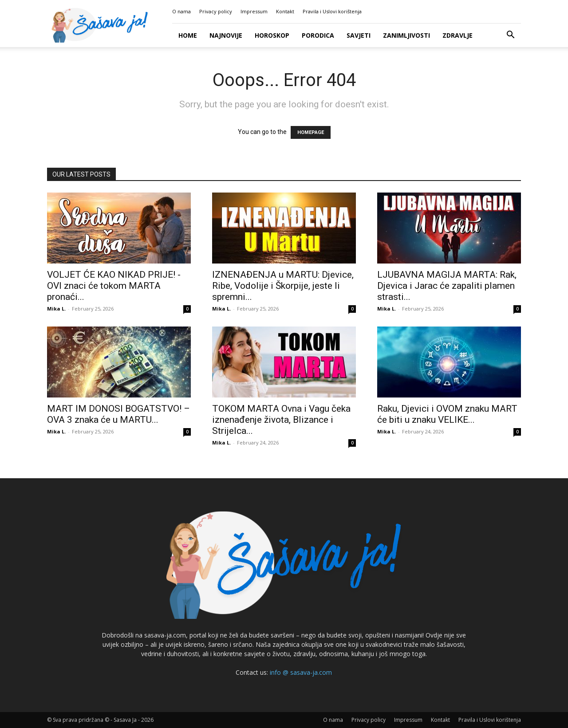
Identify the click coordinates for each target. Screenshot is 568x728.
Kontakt (285, 11)
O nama (181, 11)
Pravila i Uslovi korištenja (332, 11)
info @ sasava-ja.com (301, 672)
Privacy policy (216, 11)
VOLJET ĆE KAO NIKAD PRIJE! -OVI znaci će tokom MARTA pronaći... (114, 286)
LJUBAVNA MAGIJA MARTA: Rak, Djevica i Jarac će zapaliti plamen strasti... (447, 286)
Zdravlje (458, 35)
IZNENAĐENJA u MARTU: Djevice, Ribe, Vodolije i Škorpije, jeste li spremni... (283, 286)
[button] (510, 36)
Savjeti (359, 35)
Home (188, 35)
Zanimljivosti (406, 35)
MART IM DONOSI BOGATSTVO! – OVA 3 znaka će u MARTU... (118, 414)
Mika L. (56, 309)
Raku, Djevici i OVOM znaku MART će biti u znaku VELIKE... (447, 414)
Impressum (254, 11)
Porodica (318, 35)
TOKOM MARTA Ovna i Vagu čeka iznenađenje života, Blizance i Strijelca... (281, 420)
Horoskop (272, 35)
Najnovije (226, 35)
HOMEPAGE (311, 132)
